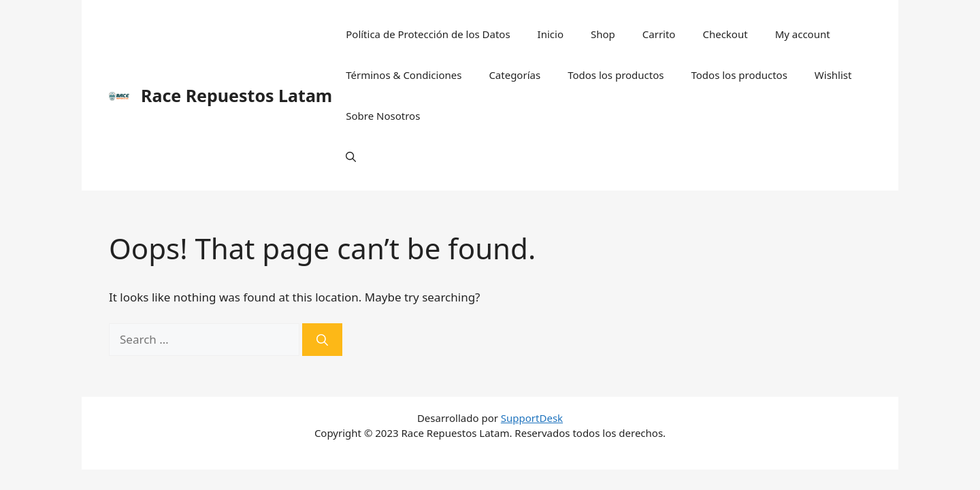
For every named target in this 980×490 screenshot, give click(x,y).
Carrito (659, 34)
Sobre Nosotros (383, 116)
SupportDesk (532, 418)
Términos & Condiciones (404, 75)
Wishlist (833, 75)
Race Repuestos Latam (236, 95)
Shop (603, 34)
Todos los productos (616, 75)
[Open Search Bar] (351, 157)
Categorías (514, 75)
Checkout (725, 34)
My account (803, 34)
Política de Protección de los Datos (428, 34)
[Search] (322, 340)
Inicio (551, 34)
